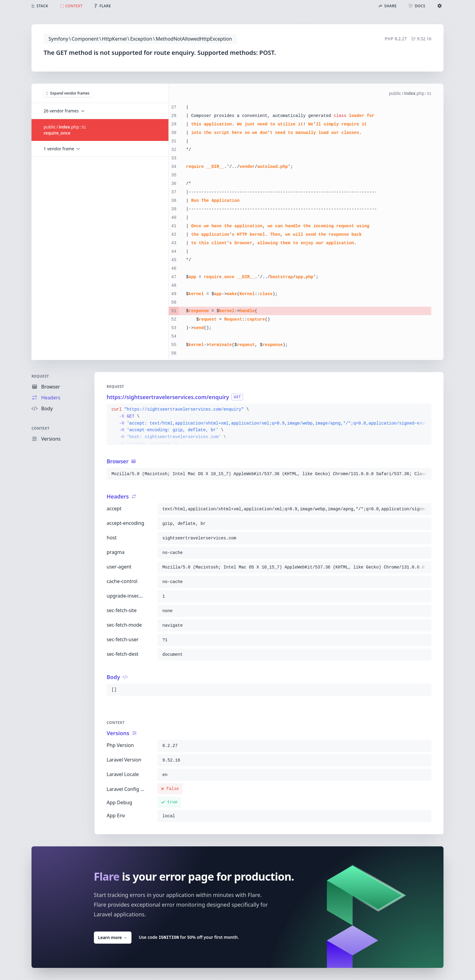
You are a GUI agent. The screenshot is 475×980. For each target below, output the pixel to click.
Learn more (113, 937)
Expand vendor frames (68, 93)
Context (41, 428)
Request (40, 376)
